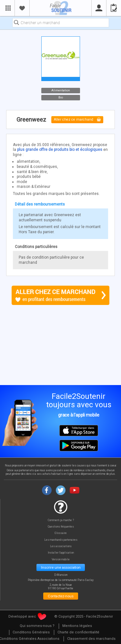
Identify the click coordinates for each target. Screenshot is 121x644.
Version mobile (61, 560)
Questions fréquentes (61, 527)
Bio (61, 97)
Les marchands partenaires (61, 540)
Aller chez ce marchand (77, 120)
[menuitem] (37, 626)
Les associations (61, 546)
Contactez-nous (61, 596)
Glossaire (61, 533)
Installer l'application (61, 553)
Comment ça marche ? (61, 520)
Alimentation (61, 90)
